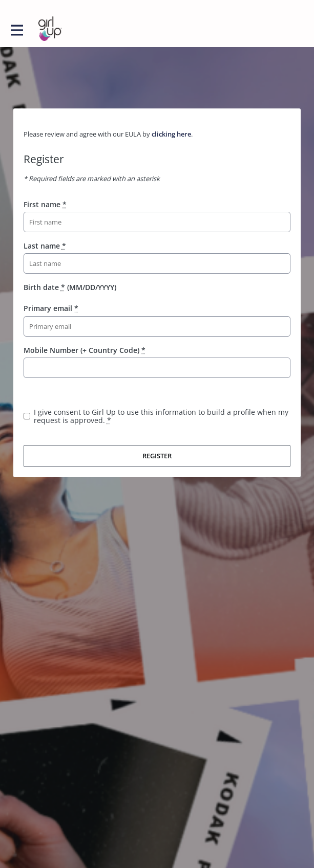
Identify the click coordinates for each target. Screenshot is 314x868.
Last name (45, 246)
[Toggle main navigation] (16, 29)
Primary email (51, 308)
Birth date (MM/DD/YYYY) (70, 287)
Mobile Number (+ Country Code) (85, 350)
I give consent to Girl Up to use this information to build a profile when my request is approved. (161, 416)
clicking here (171, 134)
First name (45, 204)
